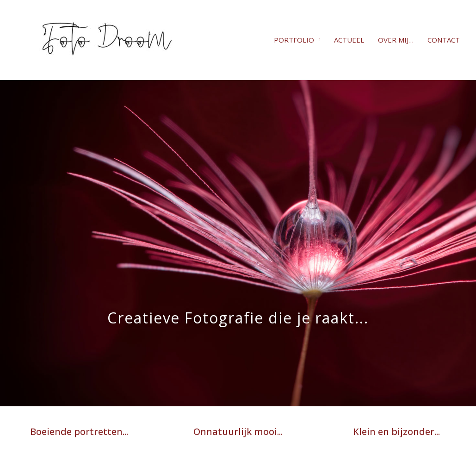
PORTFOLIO (294, 40)
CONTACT (444, 40)
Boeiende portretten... (79, 432)
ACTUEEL (349, 40)
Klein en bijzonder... (396, 432)
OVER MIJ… (396, 40)
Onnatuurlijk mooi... (238, 432)
